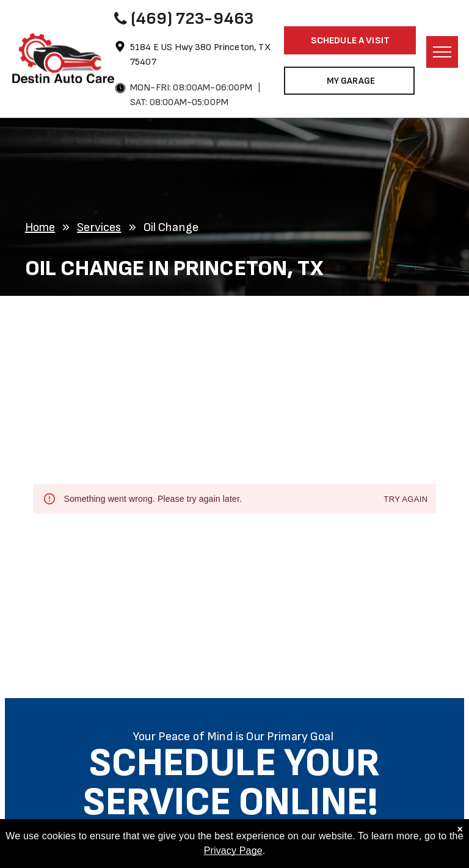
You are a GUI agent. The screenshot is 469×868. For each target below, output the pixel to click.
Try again (405, 500)
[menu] (442, 52)
